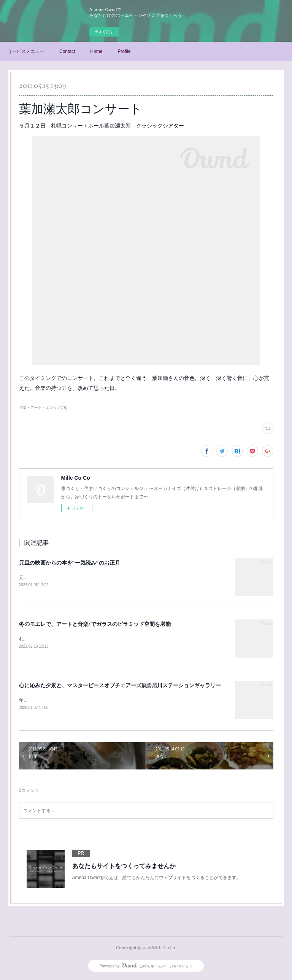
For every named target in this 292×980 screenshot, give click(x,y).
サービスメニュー (26, 51)
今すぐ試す (104, 32)
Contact (67, 51)
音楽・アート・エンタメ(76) (43, 408)
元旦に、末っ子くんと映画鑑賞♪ (52, 578)
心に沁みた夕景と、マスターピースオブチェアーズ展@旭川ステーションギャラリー (120, 686)
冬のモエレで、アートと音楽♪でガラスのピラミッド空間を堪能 (95, 624)
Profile (124, 51)
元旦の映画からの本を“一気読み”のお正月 (70, 563)
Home (96, 51)
